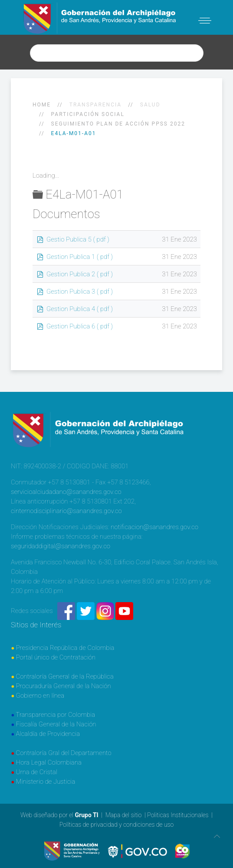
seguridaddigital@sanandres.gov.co (61, 546)
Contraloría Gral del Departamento (64, 753)
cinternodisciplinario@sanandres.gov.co (66, 511)
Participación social (88, 114)
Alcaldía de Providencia (48, 734)
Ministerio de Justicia (46, 782)
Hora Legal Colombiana (49, 762)
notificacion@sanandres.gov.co (154, 527)
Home (42, 105)
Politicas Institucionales (178, 815)
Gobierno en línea (40, 696)
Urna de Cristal (37, 772)
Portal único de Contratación (56, 657)
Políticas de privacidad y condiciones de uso (116, 825)
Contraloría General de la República (65, 676)
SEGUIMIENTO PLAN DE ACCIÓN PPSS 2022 (118, 124)
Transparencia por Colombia (55, 715)
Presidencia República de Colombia (65, 648)
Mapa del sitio (124, 815)
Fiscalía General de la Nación (56, 724)
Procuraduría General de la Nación (64, 686)
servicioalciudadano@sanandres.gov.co (66, 492)
